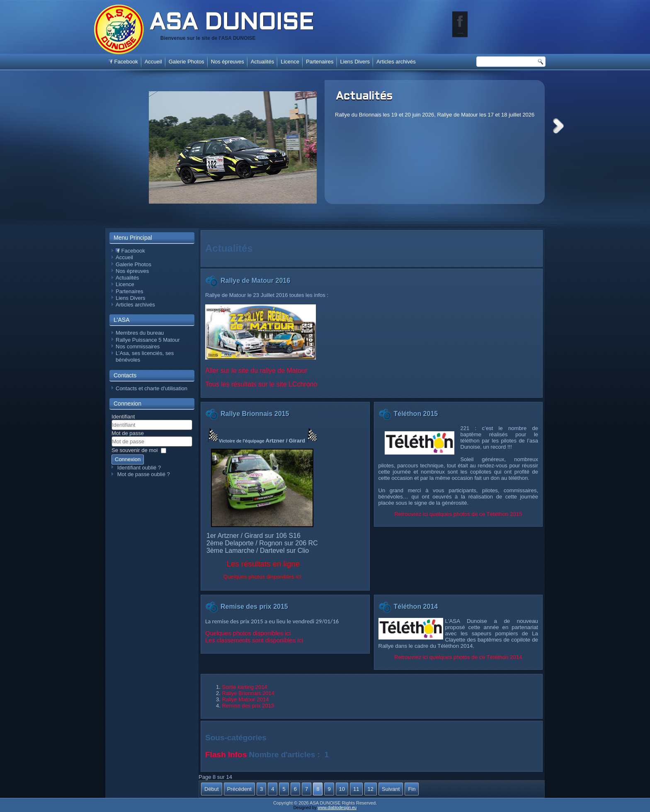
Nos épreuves (228, 62)
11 (356, 789)
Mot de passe (128, 433)
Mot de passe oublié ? (144, 474)
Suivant (391, 789)
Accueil (153, 62)
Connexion (128, 459)
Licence (290, 62)
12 (371, 789)
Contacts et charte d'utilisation (152, 388)
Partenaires (320, 62)
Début (212, 789)
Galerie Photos (187, 62)
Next (558, 126)
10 (342, 789)
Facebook (123, 62)
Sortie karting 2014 (244, 687)
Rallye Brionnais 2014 (248, 693)
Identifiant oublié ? (139, 468)
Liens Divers (355, 62)
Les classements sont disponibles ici (254, 640)
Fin (412, 789)
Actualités (364, 97)
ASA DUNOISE (231, 24)
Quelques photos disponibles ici (248, 633)
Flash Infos (226, 755)
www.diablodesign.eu (337, 808)
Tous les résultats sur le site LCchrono (261, 384)
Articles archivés (396, 62)
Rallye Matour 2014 (245, 699)
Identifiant (123, 417)
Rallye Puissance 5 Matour (148, 340)
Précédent (239, 789)
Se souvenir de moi (135, 450)
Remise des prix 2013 (248, 706)
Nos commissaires (138, 346)
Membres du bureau (140, 333)
